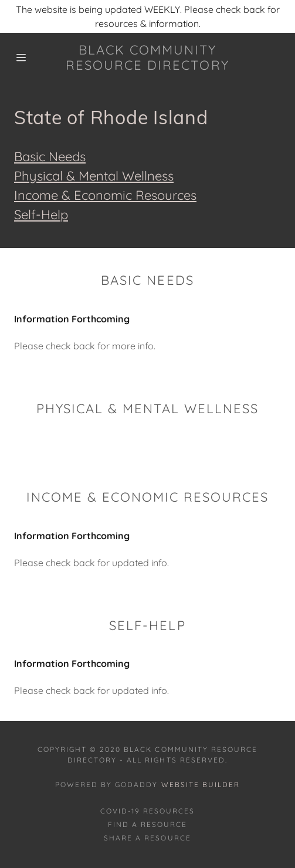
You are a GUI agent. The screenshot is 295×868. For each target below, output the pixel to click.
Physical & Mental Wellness (94, 176)
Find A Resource (147, 824)
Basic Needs (50, 156)
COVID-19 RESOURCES (147, 811)
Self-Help (41, 215)
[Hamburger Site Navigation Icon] (28, 57)
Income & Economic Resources (105, 195)
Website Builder (201, 784)
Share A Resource (147, 838)
